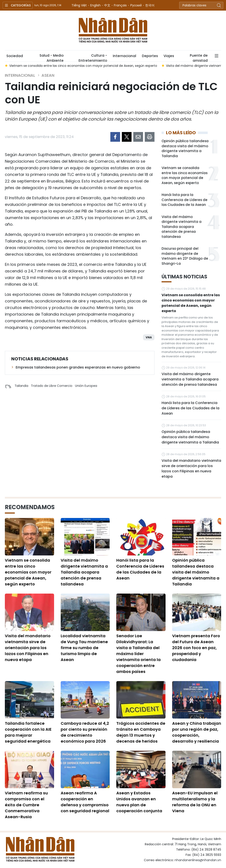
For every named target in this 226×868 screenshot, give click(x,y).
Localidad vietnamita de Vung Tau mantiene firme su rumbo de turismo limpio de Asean (84, 648)
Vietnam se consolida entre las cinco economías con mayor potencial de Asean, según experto (185, 175)
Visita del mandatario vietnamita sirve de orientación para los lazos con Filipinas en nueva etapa (191, 468)
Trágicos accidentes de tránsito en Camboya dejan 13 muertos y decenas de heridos (141, 732)
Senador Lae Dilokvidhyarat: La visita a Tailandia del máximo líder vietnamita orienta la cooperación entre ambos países (138, 654)
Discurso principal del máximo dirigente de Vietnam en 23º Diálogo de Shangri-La (185, 256)
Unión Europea (86, 386)
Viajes (169, 56)
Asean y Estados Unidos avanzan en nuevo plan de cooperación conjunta (139, 802)
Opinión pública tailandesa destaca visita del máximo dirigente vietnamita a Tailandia (185, 148)
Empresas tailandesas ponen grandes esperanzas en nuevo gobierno (78, 367)
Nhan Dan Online (113, 30)
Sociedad (15, 56)
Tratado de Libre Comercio (52, 386)
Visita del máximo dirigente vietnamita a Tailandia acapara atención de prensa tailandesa (182, 227)
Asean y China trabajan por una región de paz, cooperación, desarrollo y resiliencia (197, 732)
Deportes (150, 56)
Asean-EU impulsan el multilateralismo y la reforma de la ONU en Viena (195, 802)
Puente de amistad (199, 57)
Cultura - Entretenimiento (93, 57)
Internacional (124, 56)
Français (120, 5)
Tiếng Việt (79, 5)
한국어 (150, 5)
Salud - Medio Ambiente (52, 57)
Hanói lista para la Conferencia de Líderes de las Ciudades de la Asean (185, 200)
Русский (136, 5)
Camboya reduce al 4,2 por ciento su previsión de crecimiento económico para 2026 (85, 732)
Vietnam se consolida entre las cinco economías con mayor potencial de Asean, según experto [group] (83, 66)
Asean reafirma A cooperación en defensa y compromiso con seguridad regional (85, 802)
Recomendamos (30, 507)
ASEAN (48, 75)
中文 (107, 5)
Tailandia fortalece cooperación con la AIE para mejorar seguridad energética (28, 732)
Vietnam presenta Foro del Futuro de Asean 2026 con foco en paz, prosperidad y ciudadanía (196, 648)
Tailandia (21, 386)
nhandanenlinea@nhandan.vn (198, 860)
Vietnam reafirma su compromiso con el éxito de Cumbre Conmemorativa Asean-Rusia (26, 805)
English (95, 5)
